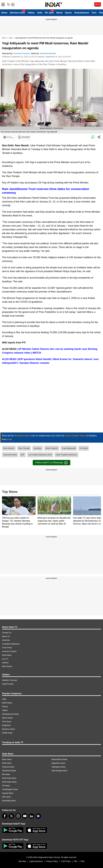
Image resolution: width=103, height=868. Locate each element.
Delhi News (7, 763)
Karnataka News (9, 801)
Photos (5, 707)
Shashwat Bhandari (48, 53)
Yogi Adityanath (69, 448)
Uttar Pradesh (52, 448)
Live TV (5, 659)
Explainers (6, 725)
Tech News (7, 722)
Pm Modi (84, 448)
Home (4, 13)
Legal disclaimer (36, 861)
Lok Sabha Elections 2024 (40, 455)
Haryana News (8, 767)
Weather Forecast (9, 680)
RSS (83, 861)
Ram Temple (24, 448)
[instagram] (18, 816)
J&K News (6, 797)
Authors (5, 663)
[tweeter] (11, 816)
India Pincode (8, 684)
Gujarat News (8, 793)
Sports (68, 13)
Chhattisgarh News (10, 789)
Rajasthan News (58, 763)
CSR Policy (66, 861)
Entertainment (82, 13)
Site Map (22, 861)
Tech (94, 13)
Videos (31, 13)
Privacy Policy (52, 861)
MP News (6, 774)
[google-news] (38, 816)
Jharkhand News (9, 771)
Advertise (6, 640)
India (40, 13)
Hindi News (7, 655)
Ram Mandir (9, 448)
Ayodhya (38, 448)
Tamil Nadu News (9, 782)
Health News (7, 733)
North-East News (9, 778)
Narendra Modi (10, 455)
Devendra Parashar (22, 53)
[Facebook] (5, 816)
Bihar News (7, 759)
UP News (6, 786)
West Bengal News (59, 771)
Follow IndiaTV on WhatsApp (51, 463)
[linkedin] (32, 816)
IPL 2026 (49, 13)
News (4, 38)
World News (7, 703)
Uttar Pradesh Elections (66, 455)
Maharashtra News (59, 759)
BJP (23, 455)
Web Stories (7, 666)
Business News (8, 729)
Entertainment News (10, 714)
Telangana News (58, 767)
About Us (6, 636)
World (59, 13)
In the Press (7, 648)
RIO (76, 861)
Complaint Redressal (11, 644)
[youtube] (25, 816)
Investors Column (9, 651)
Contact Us (7, 633)
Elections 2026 (17, 13)
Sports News (7, 718)
